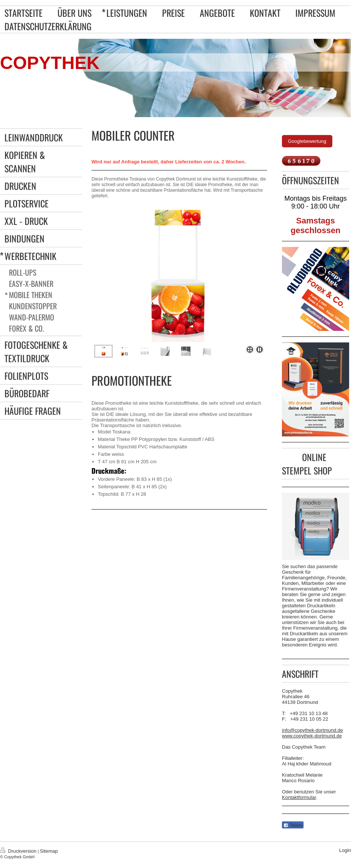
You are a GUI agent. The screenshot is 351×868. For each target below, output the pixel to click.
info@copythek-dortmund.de (313, 730)
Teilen (293, 825)
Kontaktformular (299, 797)
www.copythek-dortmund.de (312, 736)
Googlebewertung (307, 141)
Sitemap (49, 851)
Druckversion (19, 851)
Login (345, 850)
